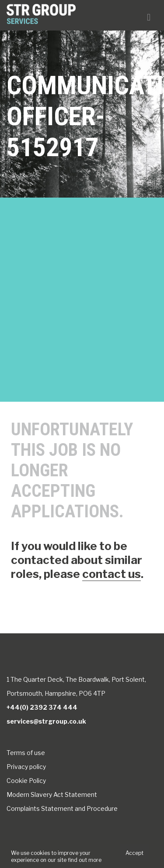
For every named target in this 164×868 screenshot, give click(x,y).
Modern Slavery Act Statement (52, 795)
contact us (112, 574)
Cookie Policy (26, 781)
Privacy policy (26, 767)
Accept (134, 853)
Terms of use (26, 753)
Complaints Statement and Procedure (62, 808)
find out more (85, 860)
